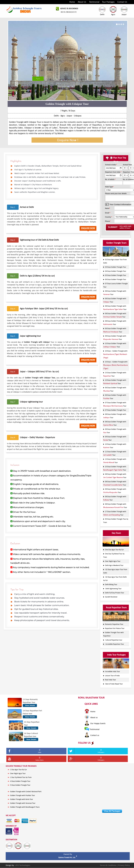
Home (72, 2)
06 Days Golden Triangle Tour (116, 279)
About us (91, 717)
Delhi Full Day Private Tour (115, 593)
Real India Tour (110, 680)
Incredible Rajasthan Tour (115, 644)
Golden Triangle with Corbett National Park (26, 792)
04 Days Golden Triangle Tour (116, 271)
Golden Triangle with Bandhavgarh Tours (25, 807)
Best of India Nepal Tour (114, 684)
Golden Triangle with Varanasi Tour (23, 803)
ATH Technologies (23, 865)
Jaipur (124, 11)
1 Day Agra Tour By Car (19, 770)
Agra (113, 11)
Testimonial (94, 2)
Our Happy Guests (95, 723)
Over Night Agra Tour (113, 561)
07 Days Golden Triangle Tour (116, 410)
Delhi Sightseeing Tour (113, 589)
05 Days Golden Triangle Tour (116, 275)
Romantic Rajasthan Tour (114, 624)
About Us (82, 2)
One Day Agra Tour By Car (114, 550)
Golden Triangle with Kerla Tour (22, 799)
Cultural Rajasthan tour (114, 640)
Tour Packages (108, 2)
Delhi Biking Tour (111, 584)
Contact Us (122, 2)
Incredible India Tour (112, 671)
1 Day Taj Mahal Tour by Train (21, 777)
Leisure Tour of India (112, 676)
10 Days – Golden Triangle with (115, 354)
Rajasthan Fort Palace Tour (115, 628)
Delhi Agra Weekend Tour (114, 565)
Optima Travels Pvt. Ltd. (67, 857)
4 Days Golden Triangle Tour (20, 781)
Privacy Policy (124, 865)
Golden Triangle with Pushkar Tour (23, 795)
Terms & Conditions (108, 865)
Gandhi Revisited (111, 597)
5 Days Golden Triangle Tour (20, 785)
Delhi (102, 11)
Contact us (92, 735)
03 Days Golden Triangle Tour (116, 267)
